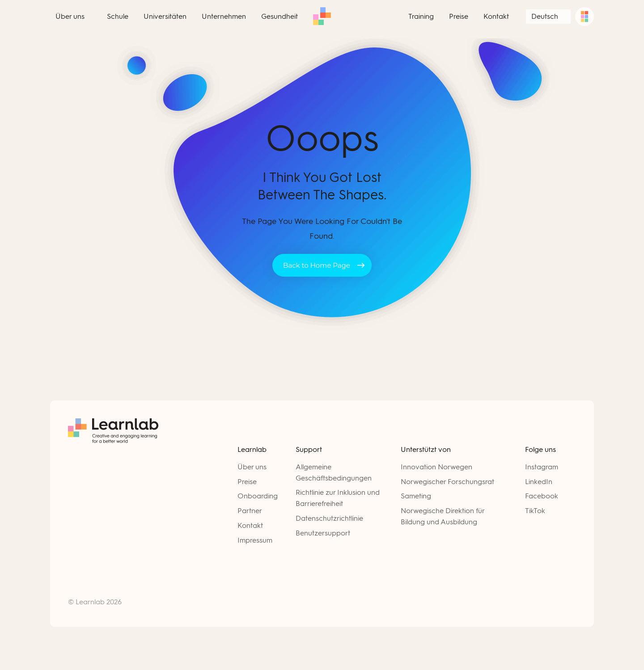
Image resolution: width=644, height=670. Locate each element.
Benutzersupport (323, 533)
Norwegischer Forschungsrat (447, 482)
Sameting (416, 496)
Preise (247, 482)
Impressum (255, 540)
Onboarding (258, 496)
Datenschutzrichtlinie (329, 518)
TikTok (535, 511)
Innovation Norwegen (436, 467)
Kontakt (250, 525)
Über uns (252, 467)
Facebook (542, 496)
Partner (250, 511)
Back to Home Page (317, 265)
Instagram (542, 467)
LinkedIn (539, 482)
